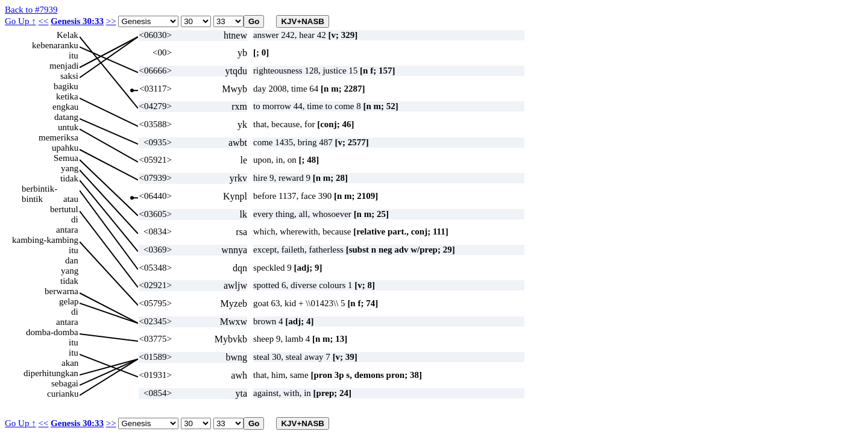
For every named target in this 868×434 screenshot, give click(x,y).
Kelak (68, 35)
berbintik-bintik (39, 189)
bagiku (66, 86)
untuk (68, 127)
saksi (69, 76)
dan (72, 260)
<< (43, 21)
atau (71, 199)
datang (66, 117)
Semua (66, 158)
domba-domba (52, 332)
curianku (63, 394)
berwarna (61, 291)
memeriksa (58, 137)
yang (70, 168)
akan (70, 363)
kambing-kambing (45, 240)
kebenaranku (55, 45)
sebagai (65, 383)
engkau (65, 107)
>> (111, 21)
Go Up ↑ (20, 21)
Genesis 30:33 (77, 21)
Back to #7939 (31, 10)
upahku (65, 148)
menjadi (64, 66)
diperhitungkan (51, 373)
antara (67, 230)
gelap (69, 301)
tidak (69, 178)
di (75, 219)
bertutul (64, 209)
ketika (67, 96)
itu (74, 55)
